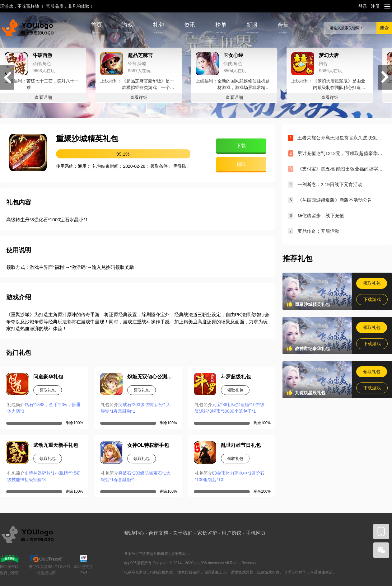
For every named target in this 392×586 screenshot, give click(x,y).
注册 (375, 6)
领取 (241, 164)
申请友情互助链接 (153, 554)
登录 (363, 6)
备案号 (130, 554)
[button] (385, 77)
